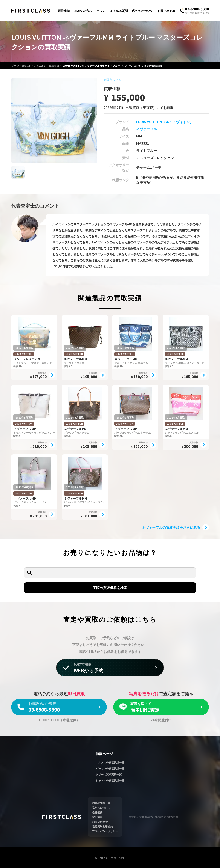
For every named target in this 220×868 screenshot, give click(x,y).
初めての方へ (83, 11)
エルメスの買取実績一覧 (110, 762)
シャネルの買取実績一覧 (110, 780)
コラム (101, 11)
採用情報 (97, 817)
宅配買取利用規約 (102, 826)
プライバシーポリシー (105, 831)
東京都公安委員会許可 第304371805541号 (154, 817)
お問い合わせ (167, 11)
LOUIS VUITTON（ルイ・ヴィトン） (165, 122)
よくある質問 (119, 11)
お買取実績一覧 (101, 803)
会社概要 (97, 812)
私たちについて (143, 11)
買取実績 (64, 11)
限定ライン (112, 80)
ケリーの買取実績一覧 (109, 774)
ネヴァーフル (147, 129)
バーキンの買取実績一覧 (110, 768)
